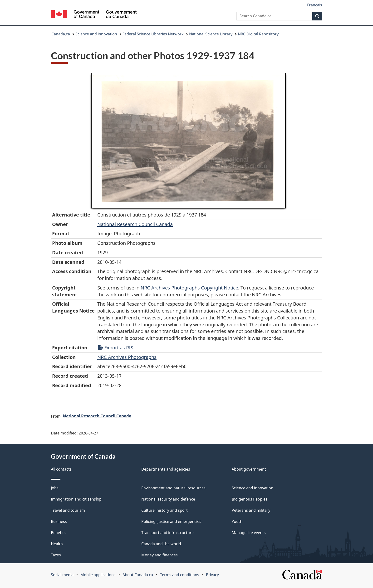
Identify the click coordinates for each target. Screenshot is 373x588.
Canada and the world (161, 544)
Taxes (56, 555)
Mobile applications (98, 575)
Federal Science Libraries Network (153, 34)
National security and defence (168, 499)
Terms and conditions (180, 575)
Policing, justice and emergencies (171, 521)
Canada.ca (61, 34)
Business (59, 521)
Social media (62, 575)
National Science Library (211, 34)
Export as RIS (116, 348)
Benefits (58, 533)
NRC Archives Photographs (127, 357)
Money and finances (160, 555)
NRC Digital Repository (258, 34)
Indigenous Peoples (250, 499)
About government (249, 469)
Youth (237, 521)
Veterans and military (251, 510)
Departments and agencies (166, 469)
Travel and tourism (68, 510)
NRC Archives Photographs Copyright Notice (189, 288)
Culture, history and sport (164, 510)
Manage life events (249, 533)
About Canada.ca (138, 575)
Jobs (55, 488)
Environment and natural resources (173, 488)
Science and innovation (96, 34)
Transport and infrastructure (167, 533)
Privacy (212, 575)
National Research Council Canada (135, 224)
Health (57, 544)
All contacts (61, 469)
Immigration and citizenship (76, 499)
